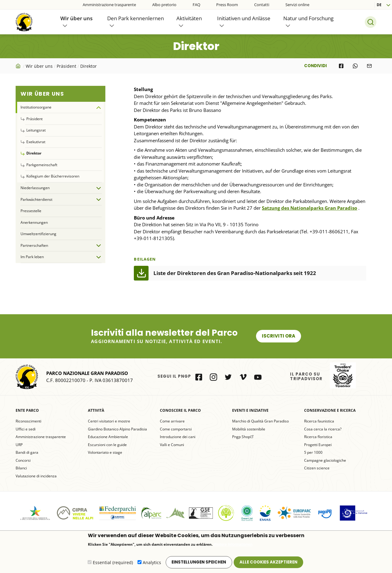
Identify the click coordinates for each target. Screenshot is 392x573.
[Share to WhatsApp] (355, 66)
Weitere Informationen (233, 545)
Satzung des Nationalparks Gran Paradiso (309, 208)
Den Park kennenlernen (136, 18)
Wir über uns (76, 18)
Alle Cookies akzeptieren (268, 563)
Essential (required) (113, 563)
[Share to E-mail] (369, 66)
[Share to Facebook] (341, 66)
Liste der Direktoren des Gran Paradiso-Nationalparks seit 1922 (235, 273)
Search (371, 22)
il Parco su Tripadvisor (343, 375)
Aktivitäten (189, 18)
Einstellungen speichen (199, 563)
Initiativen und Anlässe (244, 18)
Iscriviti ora (279, 336)
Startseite (19, 66)
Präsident (66, 66)
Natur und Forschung (308, 18)
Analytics (152, 563)
